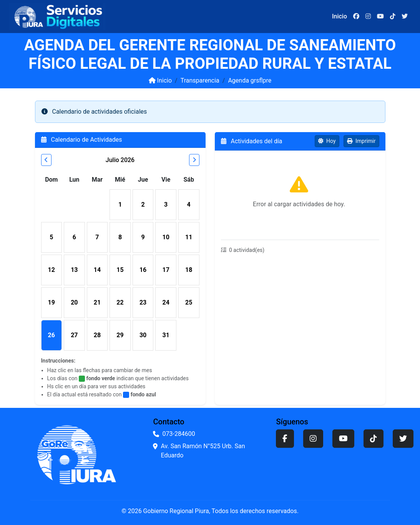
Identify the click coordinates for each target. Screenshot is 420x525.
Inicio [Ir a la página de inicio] (339, 16)
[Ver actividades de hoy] (327, 141)
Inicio (160, 80)
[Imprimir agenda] (361, 141)
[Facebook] (356, 17)
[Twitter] (405, 17)
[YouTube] (380, 17)
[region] (300, 195)
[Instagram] (368, 17)
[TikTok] (393, 17)
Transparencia (200, 80)
